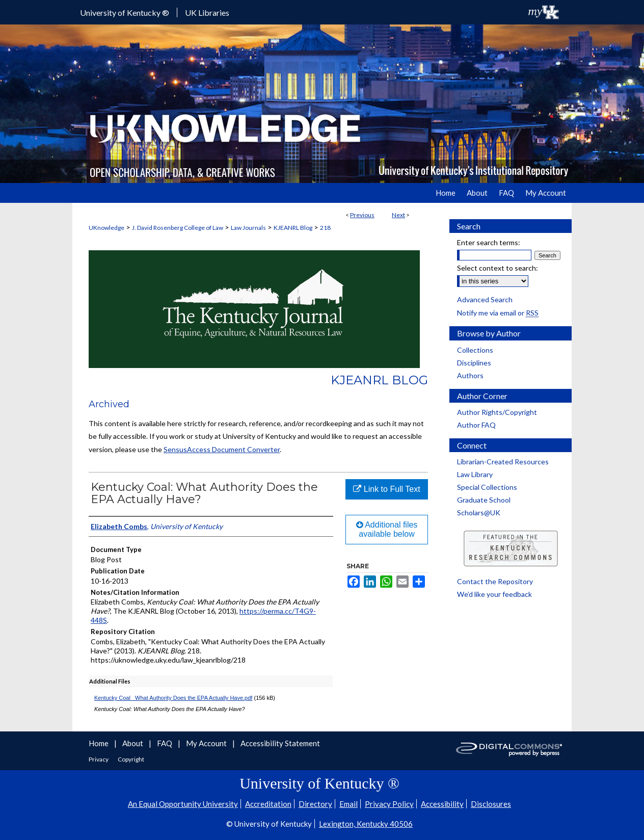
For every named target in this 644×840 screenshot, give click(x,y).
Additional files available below (387, 529)
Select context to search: (498, 268)
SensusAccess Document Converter (222, 449)
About (133, 743)
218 (325, 228)
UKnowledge (106, 228)
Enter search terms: (489, 242)
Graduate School (484, 500)
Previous (362, 215)
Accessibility (442, 804)
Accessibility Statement (280, 743)
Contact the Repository (495, 581)
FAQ (165, 743)
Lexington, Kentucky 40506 (366, 824)
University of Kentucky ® (125, 12)
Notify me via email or (498, 313)
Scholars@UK (479, 513)
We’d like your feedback (494, 594)
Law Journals (248, 228)
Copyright (131, 759)
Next (398, 215)
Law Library (475, 474)
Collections (475, 350)
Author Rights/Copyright (497, 412)
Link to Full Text (386, 489)
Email (348, 804)
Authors (470, 375)
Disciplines (474, 363)
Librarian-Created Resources (503, 462)
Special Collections (487, 487)
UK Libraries (207, 12)
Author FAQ (476, 425)
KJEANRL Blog (293, 228)
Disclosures (491, 804)
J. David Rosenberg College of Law (178, 228)
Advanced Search (485, 299)
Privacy (99, 759)
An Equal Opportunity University (183, 804)
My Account (207, 743)
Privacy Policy (389, 804)
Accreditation (268, 804)
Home (99, 743)
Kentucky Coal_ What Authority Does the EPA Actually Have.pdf (173, 698)
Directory (315, 804)
